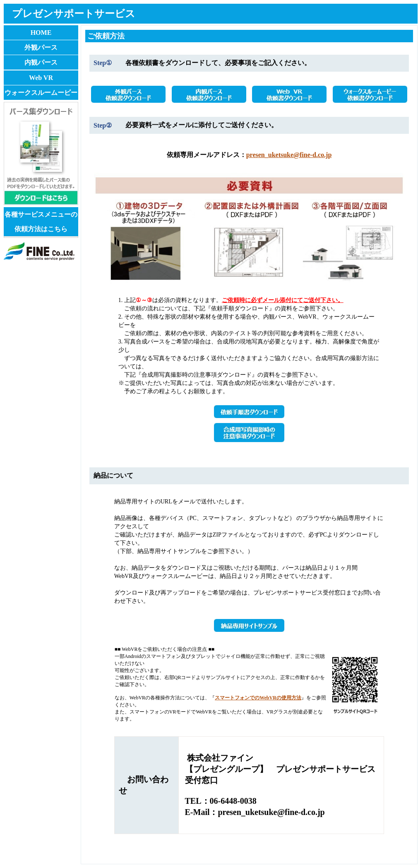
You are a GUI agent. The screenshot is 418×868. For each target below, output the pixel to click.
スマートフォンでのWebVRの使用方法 (258, 698)
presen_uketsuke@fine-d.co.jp (289, 155)
